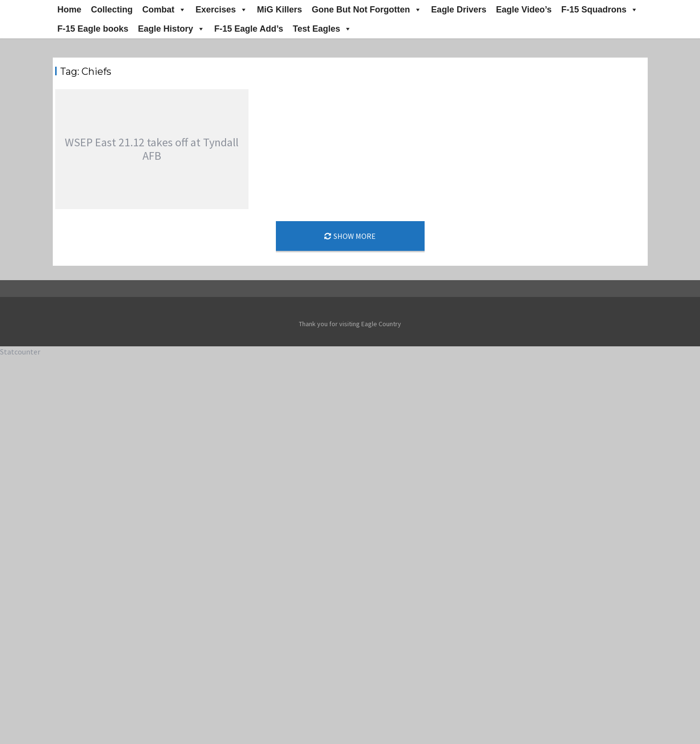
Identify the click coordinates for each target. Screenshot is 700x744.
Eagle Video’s (524, 10)
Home (70, 10)
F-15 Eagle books (93, 29)
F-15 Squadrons (600, 10)
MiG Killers (280, 10)
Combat (164, 10)
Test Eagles (322, 29)
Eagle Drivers (459, 10)
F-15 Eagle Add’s (249, 29)
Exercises (222, 10)
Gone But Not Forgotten (367, 10)
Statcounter (20, 352)
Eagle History (172, 29)
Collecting (112, 10)
